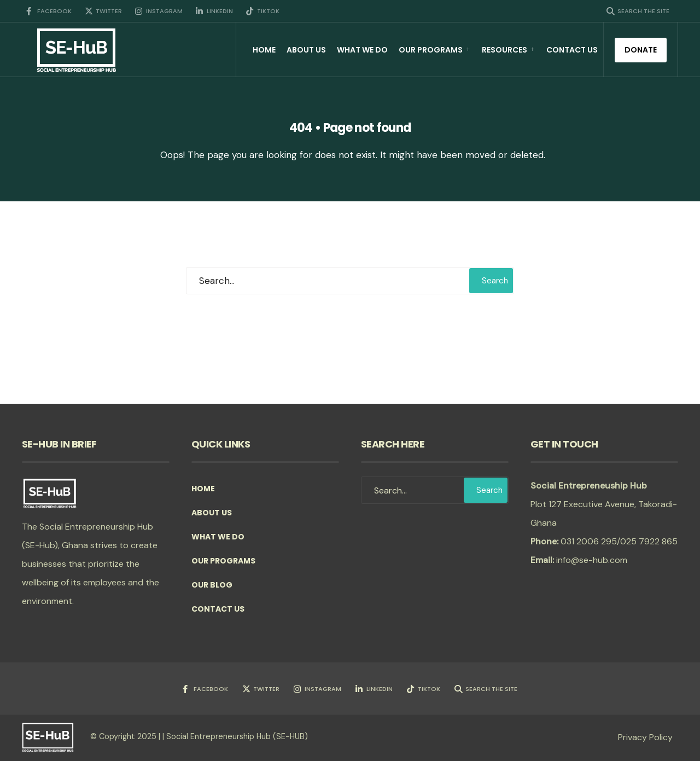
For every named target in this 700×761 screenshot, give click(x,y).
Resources (504, 50)
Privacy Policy (645, 737)
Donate (641, 50)
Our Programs (431, 50)
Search (495, 281)
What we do (362, 50)
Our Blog (212, 585)
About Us (306, 50)
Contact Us (572, 50)
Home (264, 50)
